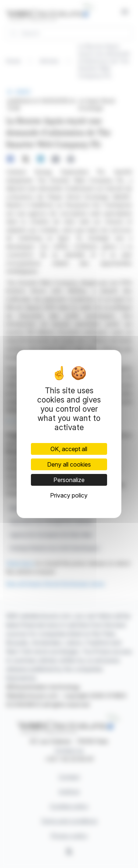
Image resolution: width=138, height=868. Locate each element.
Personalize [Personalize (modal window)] (69, 480)
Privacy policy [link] (69, 495)
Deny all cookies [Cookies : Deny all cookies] (69, 464)
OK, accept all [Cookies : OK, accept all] (69, 449)
